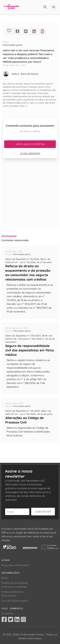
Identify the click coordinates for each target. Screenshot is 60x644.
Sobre (5, 578)
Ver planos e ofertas (30, 144)
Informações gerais (13, 45)
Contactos (7, 613)
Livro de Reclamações (14, 601)
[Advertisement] (30, 197)
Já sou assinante (30, 153)
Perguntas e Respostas (15, 565)
